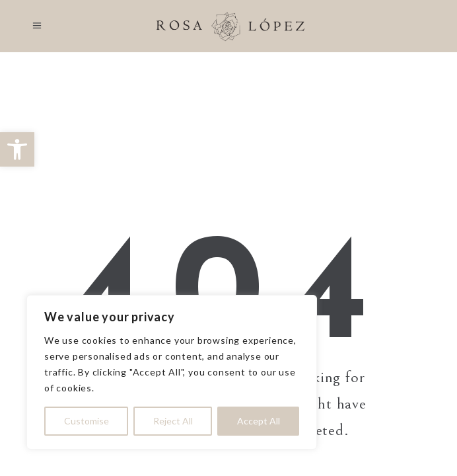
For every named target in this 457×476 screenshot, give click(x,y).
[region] (172, 372)
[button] (17, 149)
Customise (87, 421)
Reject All (173, 421)
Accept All (259, 421)
